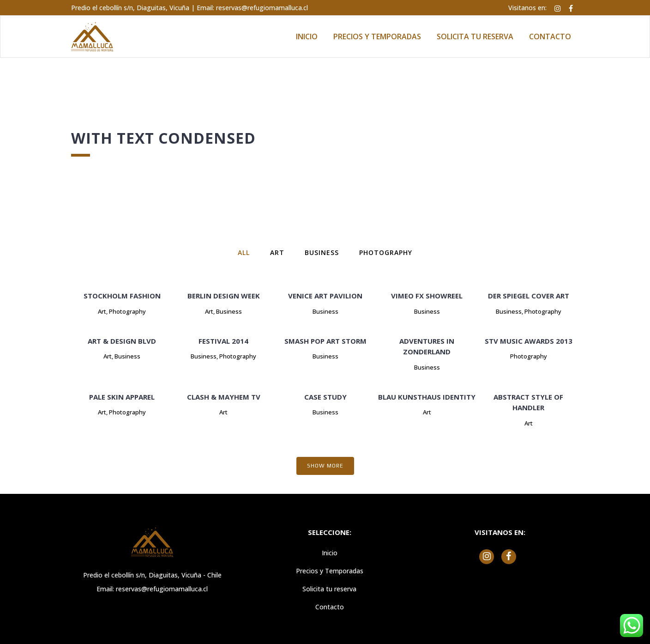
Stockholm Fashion (122, 296)
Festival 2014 (223, 341)
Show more (325, 466)
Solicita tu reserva (329, 589)
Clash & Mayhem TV (224, 397)
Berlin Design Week (224, 296)
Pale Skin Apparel (122, 397)
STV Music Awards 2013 (529, 341)
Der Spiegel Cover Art (529, 296)
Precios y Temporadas (330, 571)
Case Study (325, 397)
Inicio (330, 553)
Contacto (330, 607)
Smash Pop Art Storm (325, 341)
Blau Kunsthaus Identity (427, 397)
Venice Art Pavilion (325, 296)
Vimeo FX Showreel (427, 296)
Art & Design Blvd (122, 341)
